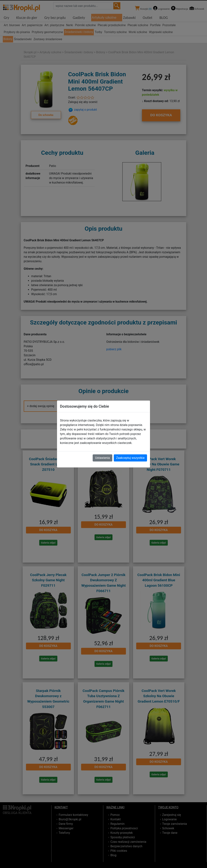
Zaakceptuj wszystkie (130, 458)
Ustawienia (102, 458)
